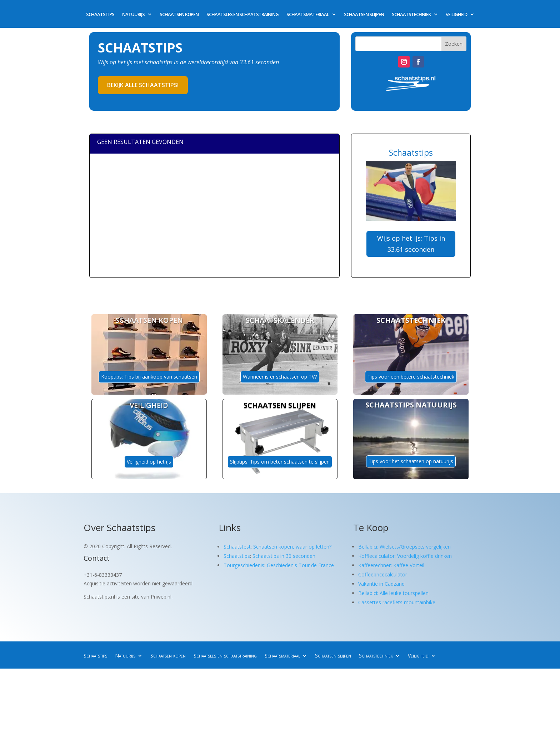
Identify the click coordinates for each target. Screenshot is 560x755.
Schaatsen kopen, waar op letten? (292, 547)
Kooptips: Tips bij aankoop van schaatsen (149, 377)
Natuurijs (133, 15)
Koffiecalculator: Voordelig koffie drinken (405, 556)
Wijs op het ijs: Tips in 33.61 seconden (411, 244)
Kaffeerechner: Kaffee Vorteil (391, 565)
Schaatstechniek (411, 15)
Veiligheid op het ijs (149, 462)
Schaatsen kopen (179, 15)
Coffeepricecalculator (383, 574)
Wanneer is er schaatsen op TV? (280, 377)
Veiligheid (456, 15)
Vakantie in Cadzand (381, 584)
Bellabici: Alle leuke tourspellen (393, 593)
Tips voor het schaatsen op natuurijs (411, 461)
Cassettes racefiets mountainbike (397, 602)
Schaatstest (237, 547)
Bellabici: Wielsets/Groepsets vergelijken (404, 547)
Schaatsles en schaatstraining (242, 15)
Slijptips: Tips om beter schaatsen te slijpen (280, 462)
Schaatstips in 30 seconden (284, 556)
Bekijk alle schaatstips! (143, 85)
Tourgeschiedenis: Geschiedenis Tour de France (279, 565)
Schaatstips (100, 15)
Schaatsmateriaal (308, 15)
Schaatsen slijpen (364, 15)
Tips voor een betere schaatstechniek (411, 377)
